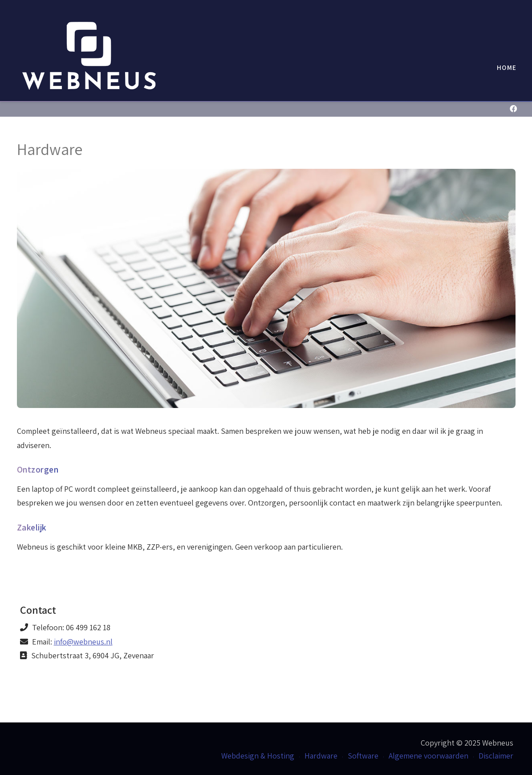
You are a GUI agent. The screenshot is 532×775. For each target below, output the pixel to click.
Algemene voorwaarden (428, 756)
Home (507, 67)
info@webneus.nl (83, 642)
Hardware (321, 756)
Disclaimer (496, 756)
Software (363, 756)
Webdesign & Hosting (258, 756)
